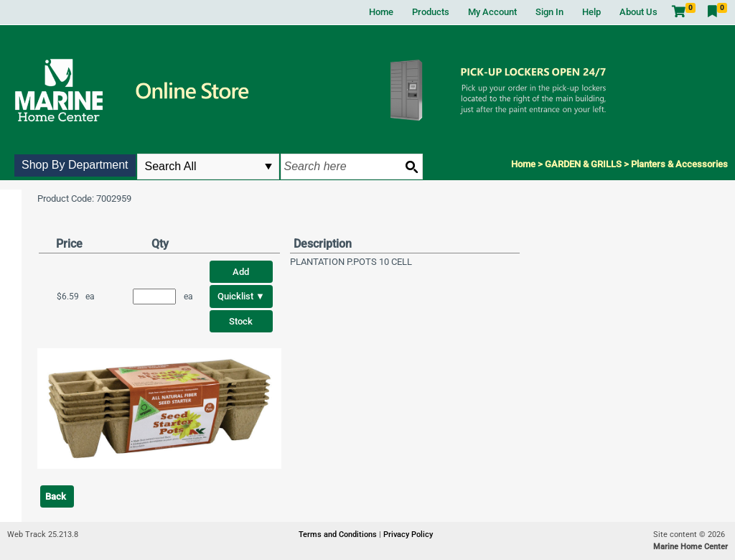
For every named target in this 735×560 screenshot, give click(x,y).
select (268, 167)
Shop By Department (75, 165)
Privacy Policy (408, 535)
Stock (241, 321)
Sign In (549, 12)
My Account (492, 12)
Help (591, 12)
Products (431, 12)
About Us (638, 12)
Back (56, 496)
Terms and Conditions (339, 535)
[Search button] (411, 167)
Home (381, 12)
